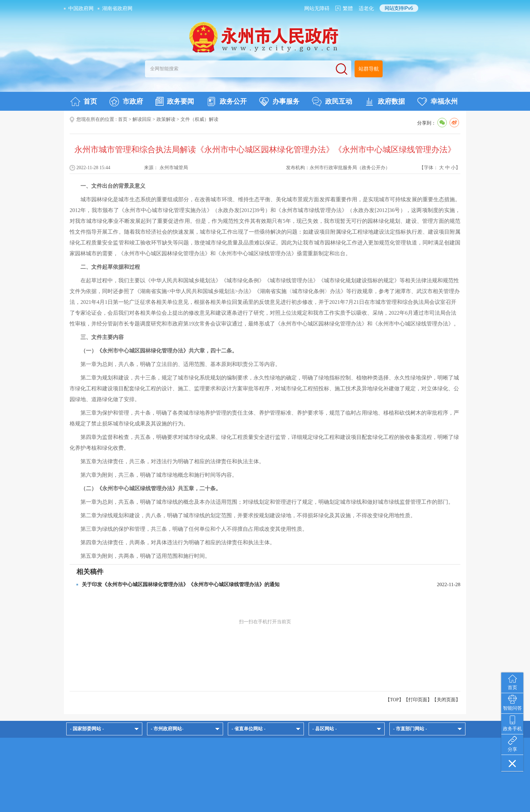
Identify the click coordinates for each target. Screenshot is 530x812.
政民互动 (332, 102)
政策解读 (166, 119)
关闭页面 (446, 700)
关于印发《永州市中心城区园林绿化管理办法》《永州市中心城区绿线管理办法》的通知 (181, 584)
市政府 (126, 102)
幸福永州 (438, 102)
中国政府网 (81, 8)
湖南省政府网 (117, 8)
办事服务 (279, 102)
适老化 (366, 8)
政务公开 (227, 102)
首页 (84, 102)
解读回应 (142, 119)
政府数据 (385, 102)
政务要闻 (175, 101)
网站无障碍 (317, 8)
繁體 (348, 8)
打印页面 (418, 700)
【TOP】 (394, 700)
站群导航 (369, 69)
